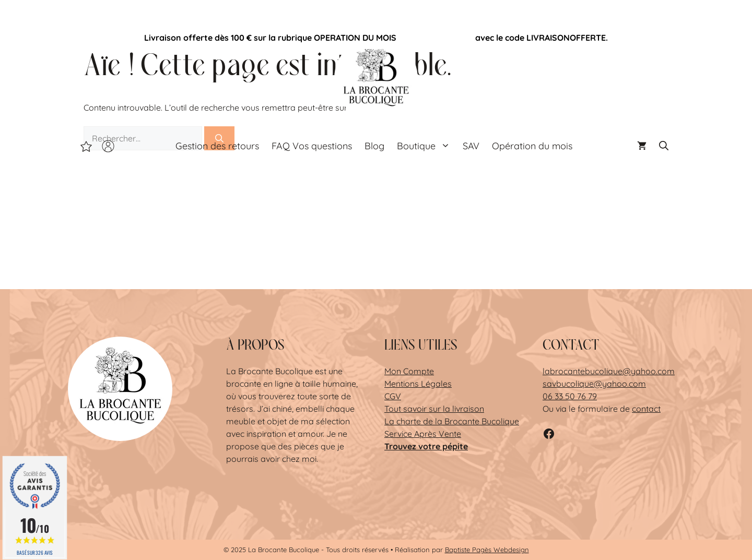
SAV (471, 146)
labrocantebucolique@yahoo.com (609, 371)
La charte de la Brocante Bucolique (452, 421)
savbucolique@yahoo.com (594, 384)
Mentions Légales (418, 384)
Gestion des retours (217, 146)
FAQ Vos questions (312, 146)
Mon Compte (409, 371)
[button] (664, 146)
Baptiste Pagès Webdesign (487, 550)
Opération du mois (436, 38)
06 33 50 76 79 (570, 396)
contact (646, 409)
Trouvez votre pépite (426, 446)
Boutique (427, 146)
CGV (393, 396)
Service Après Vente (423, 434)
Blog (374, 146)
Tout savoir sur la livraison (434, 409)
